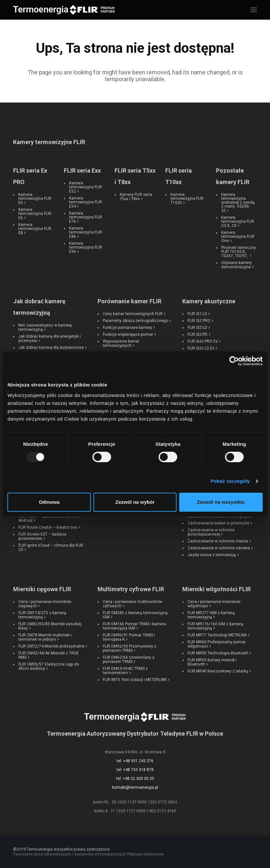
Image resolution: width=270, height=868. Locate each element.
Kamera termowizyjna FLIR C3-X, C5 (238, 222)
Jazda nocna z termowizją (212, 555)
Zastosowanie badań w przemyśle (218, 523)
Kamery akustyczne (209, 301)
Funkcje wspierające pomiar (128, 334)
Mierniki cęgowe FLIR (42, 589)
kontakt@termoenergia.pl (135, 787)
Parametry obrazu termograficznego (135, 321)
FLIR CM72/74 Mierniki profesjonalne (51, 646)
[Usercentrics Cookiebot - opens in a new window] (234, 361)
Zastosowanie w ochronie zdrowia (219, 548)
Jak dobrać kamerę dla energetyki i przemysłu (50, 339)
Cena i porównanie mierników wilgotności (214, 604)
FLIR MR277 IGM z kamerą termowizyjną (211, 615)
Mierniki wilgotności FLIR (216, 589)
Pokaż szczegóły (230, 481)
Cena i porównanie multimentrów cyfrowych (133, 604)
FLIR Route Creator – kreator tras (48, 527)
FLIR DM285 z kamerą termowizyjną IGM (135, 615)
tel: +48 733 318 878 (135, 770)
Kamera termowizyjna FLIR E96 (86, 247)
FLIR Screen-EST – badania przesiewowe (42, 536)
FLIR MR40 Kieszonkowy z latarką (218, 671)
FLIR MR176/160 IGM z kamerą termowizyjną (215, 626)
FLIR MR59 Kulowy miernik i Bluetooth (212, 662)
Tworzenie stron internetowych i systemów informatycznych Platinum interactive (88, 854)
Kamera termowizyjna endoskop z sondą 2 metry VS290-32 (238, 203)
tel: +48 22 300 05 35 (135, 779)
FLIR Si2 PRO (199, 321)
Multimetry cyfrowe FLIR (131, 589)
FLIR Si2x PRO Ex (203, 341)
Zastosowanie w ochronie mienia (218, 541)
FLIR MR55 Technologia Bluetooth (218, 653)
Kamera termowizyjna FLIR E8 (35, 229)
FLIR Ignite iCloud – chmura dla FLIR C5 (51, 547)
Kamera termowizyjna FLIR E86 (86, 232)
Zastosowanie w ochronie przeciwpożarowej (211, 532)
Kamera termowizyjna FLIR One (238, 237)
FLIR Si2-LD (197, 328)
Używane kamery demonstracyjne (237, 265)
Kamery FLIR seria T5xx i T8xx (136, 197)
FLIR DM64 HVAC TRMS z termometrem (125, 671)
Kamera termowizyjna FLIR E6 (35, 214)
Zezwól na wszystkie (221, 502)
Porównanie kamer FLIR (129, 301)
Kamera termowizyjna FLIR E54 (86, 202)
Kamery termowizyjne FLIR (49, 142)
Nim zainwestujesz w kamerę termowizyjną (45, 327)
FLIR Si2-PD (198, 334)
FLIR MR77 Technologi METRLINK (217, 635)
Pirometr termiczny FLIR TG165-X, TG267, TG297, (239, 252)
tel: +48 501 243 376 (135, 761)
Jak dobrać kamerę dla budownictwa (51, 348)
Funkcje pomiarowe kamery (127, 328)
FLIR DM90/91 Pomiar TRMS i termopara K (129, 637)
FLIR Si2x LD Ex (201, 348)
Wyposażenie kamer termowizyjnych (121, 343)
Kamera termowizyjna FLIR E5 (35, 199)
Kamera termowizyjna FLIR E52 (86, 187)
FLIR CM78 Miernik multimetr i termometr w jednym (45, 637)
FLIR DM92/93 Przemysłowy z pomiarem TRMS (130, 648)
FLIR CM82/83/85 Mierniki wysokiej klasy (50, 626)
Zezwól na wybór (135, 502)
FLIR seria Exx (82, 170)
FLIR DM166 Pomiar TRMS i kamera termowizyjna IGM (134, 626)
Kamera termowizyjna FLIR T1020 (187, 199)
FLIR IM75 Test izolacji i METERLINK (135, 680)
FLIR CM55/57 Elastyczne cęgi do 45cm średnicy (49, 666)
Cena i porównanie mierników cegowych (45, 604)
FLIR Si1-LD (197, 314)
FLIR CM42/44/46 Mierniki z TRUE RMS (49, 655)
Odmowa (49, 502)
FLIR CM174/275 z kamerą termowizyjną (42, 615)
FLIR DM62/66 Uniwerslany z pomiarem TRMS (129, 660)
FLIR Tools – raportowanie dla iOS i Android (49, 518)
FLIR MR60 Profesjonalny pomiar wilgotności (217, 644)
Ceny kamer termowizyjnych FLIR (133, 314)
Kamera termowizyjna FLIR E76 (86, 217)
